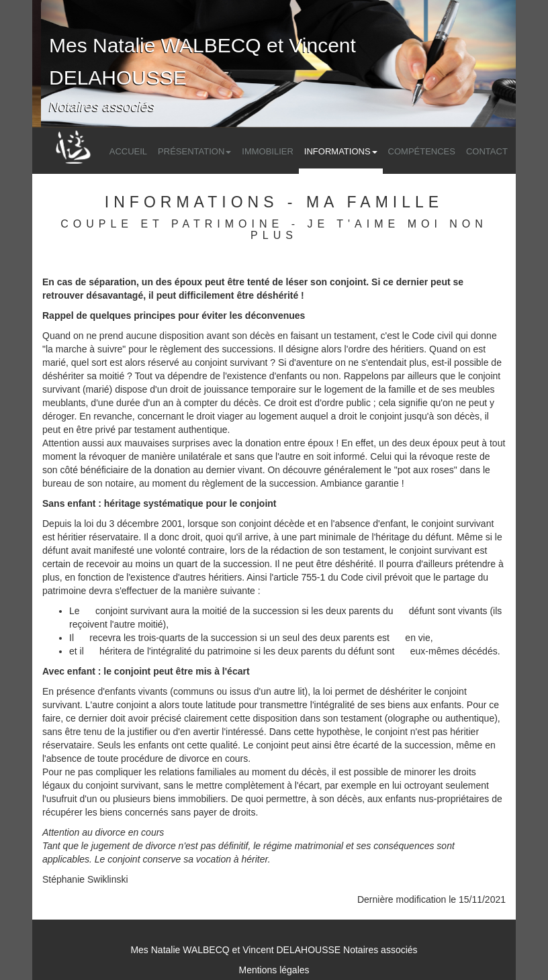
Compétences (422, 151)
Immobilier (268, 151)
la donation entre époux (284, 443)
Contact (487, 151)
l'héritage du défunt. (414, 537)
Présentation (194, 151)
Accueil (128, 151)
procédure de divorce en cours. (186, 758)
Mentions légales (274, 970)
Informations (341, 151)
